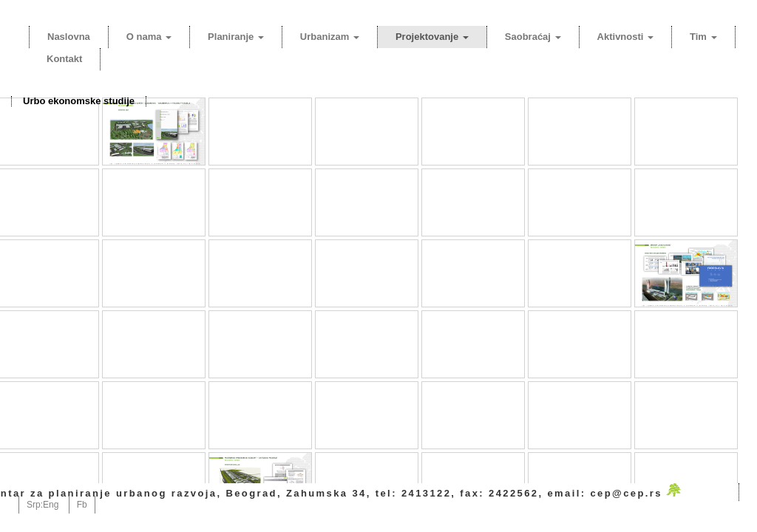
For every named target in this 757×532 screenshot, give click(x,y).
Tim (703, 37)
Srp (34, 505)
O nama (149, 37)
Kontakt (64, 59)
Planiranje (236, 37)
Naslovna (69, 37)
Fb (82, 505)
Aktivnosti (625, 37)
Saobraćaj (533, 37)
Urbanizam (330, 37)
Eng (51, 505)
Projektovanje (432, 37)
